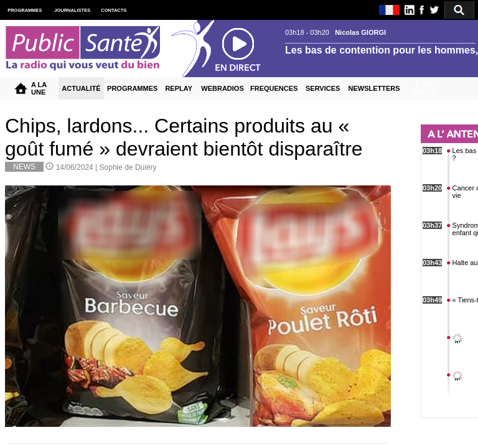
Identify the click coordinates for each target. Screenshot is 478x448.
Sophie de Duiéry (128, 167)
